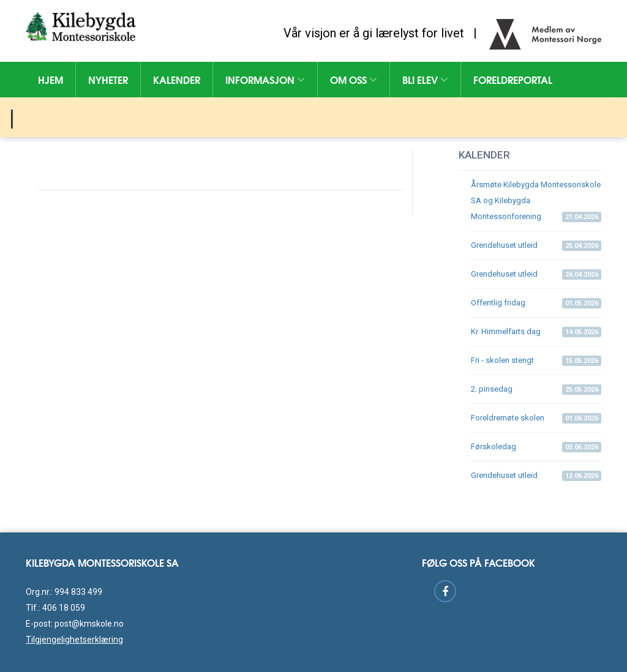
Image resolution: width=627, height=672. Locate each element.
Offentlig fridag (536, 303)
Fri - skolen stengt (536, 361)
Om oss (354, 79)
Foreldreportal (513, 79)
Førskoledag (536, 447)
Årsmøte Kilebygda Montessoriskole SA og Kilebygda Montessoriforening (536, 201)
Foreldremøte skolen (536, 418)
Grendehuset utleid (536, 246)
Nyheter (108, 79)
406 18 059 (64, 608)
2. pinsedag (536, 390)
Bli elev (425, 79)
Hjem (51, 79)
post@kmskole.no (89, 624)
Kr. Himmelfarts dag (536, 332)
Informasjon (265, 79)
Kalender (177, 79)
